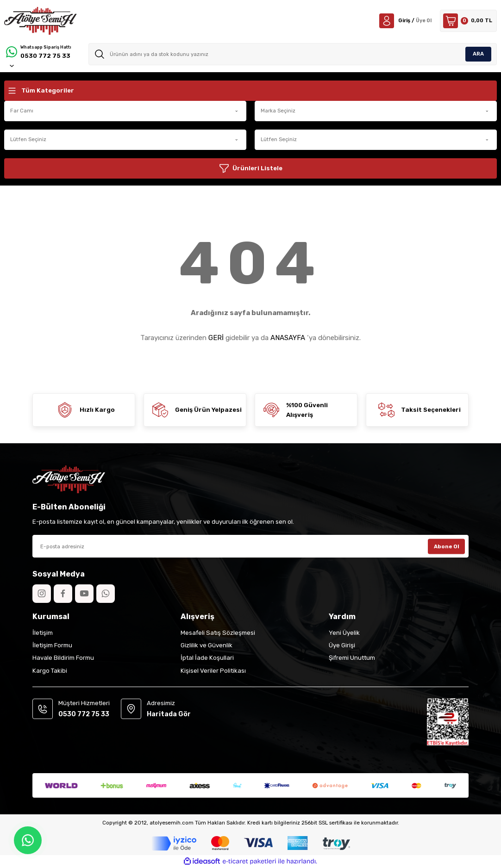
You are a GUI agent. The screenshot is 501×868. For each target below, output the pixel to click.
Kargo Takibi (50, 671)
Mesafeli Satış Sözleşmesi (218, 633)
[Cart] (468, 21)
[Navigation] (250, 91)
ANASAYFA (288, 338)
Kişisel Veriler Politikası (213, 671)
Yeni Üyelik (344, 633)
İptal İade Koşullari (207, 658)
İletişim (43, 633)
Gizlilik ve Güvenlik (207, 645)
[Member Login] (404, 21)
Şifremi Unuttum (352, 658)
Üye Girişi (342, 645)
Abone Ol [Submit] (447, 546)
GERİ (216, 338)
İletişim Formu (52, 645)
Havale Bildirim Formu (63, 658)
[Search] (293, 54)
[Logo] (41, 21)
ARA (478, 54)
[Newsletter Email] (250, 546)
